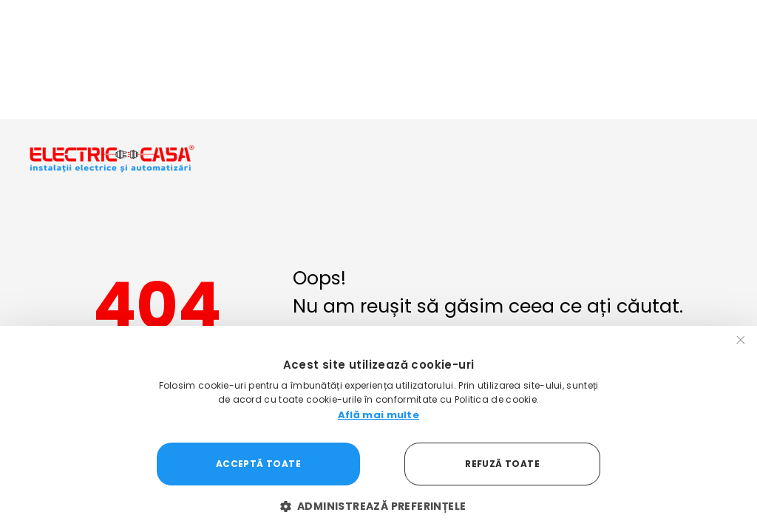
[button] (379, 507)
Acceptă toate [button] (258, 464)
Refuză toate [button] (502, 464)
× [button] (741, 342)
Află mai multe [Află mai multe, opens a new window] (378, 415)
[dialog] (378, 429)
